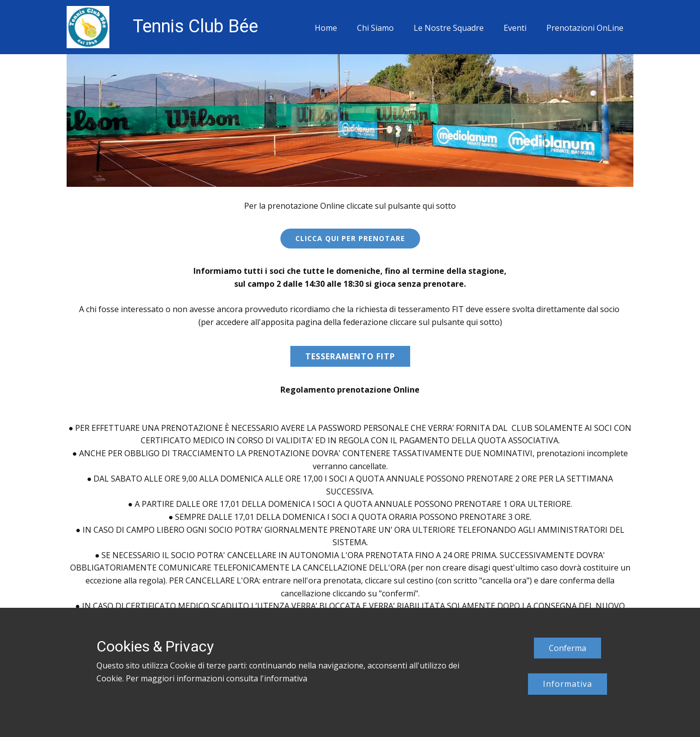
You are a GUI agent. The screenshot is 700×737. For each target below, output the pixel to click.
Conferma (568, 648)
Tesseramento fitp (350, 356)
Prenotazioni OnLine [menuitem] (585, 28)
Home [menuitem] (326, 28)
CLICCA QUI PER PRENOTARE (350, 238)
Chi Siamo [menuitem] (375, 28)
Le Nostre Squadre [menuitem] (449, 28)
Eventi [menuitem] (515, 28)
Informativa (568, 684)
